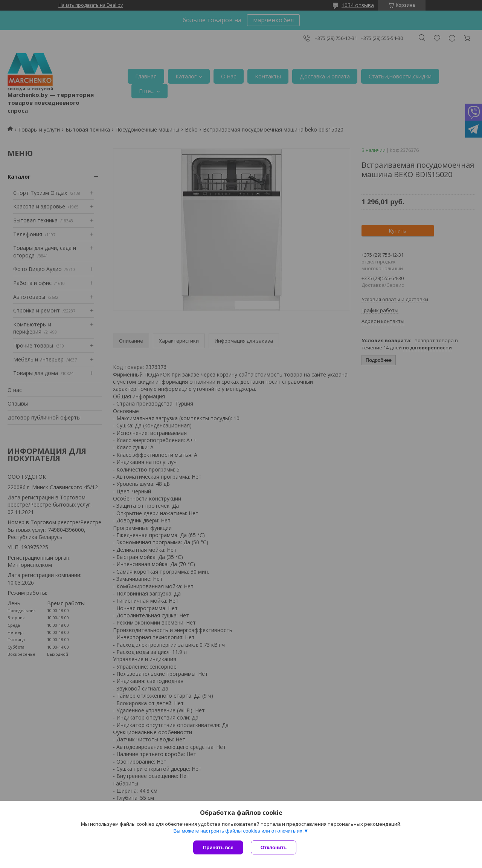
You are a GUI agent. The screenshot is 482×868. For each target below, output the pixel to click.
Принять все (218, 847)
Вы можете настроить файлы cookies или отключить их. (238, 831)
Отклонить (274, 847)
